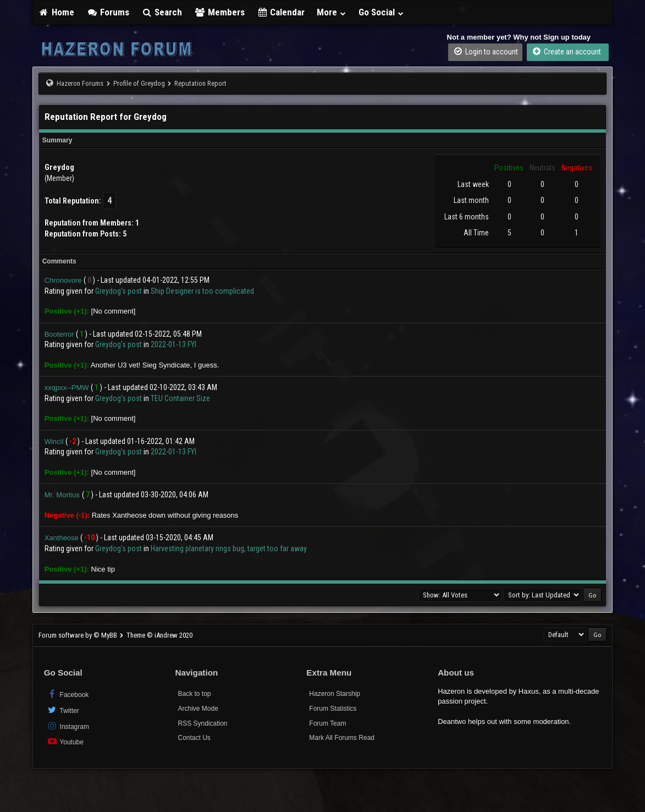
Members (219, 12)
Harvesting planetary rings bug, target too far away (229, 548)
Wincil (54, 441)
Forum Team (327, 723)
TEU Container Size (180, 398)
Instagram (68, 726)
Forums (108, 12)
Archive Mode (198, 709)
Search (162, 12)
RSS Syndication (202, 723)
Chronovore (63, 280)
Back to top (194, 694)
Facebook (68, 694)
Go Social (381, 12)
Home (57, 12)
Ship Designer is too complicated (202, 291)
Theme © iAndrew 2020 (159, 635)
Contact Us (194, 738)
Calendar (281, 12)
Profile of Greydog (139, 83)
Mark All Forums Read (342, 738)
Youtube (65, 741)
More (332, 12)
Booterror (59, 334)
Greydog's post (118, 291)
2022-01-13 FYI (173, 344)
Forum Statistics (333, 709)
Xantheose (62, 538)
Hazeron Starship (335, 694)
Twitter (63, 710)
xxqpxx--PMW (67, 388)
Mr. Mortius (62, 495)
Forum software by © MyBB (79, 635)
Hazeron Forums (80, 83)
